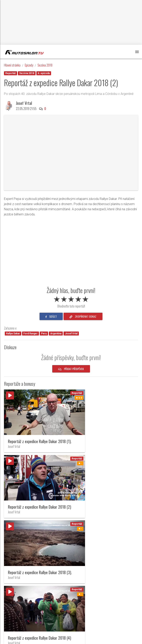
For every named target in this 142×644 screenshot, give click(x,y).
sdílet (51, 316)
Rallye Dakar (13, 334)
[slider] (71, 298)
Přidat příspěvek (71, 369)
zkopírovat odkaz (83, 316)
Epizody (29, 65)
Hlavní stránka (12, 65)
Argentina (56, 334)
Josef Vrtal (24, 103)
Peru (44, 334)
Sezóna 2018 (45, 65)
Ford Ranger (30, 334)
